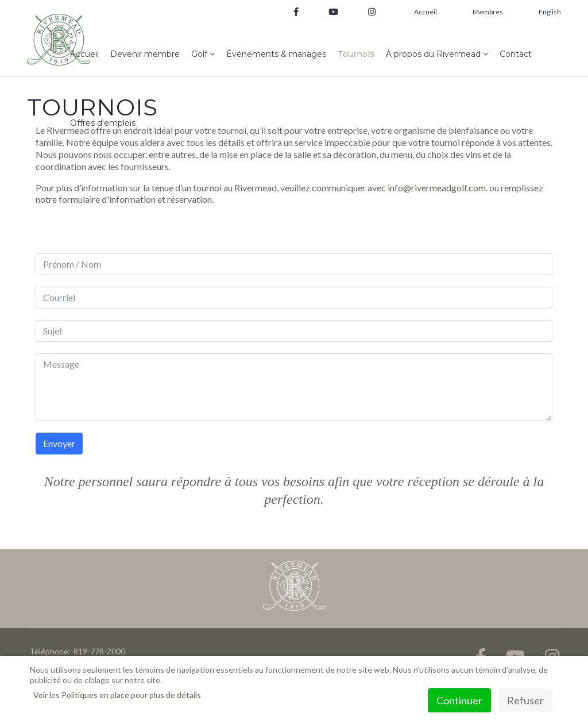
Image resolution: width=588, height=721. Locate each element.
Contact (516, 54)
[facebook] (296, 12)
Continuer (459, 700)
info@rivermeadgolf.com (437, 188)
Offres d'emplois (103, 123)
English (550, 12)
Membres (488, 12)
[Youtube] (333, 12)
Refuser (525, 700)
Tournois (356, 54)
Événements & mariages (276, 54)
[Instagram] (367, 12)
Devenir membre (145, 54)
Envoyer (59, 443)
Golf (199, 54)
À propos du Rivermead (433, 54)
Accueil (425, 12)
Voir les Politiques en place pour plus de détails (117, 695)
